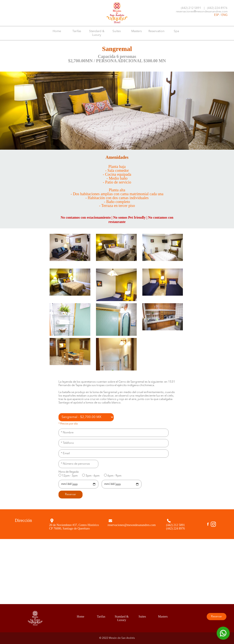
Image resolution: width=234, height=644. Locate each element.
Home (57, 31)
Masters (136, 31)
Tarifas (77, 31)
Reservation (156, 31)
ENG (224, 15)
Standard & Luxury (97, 33)
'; (86, 417)
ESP (217, 15)
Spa (176, 31)
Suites (117, 31)
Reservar (217, 617)
